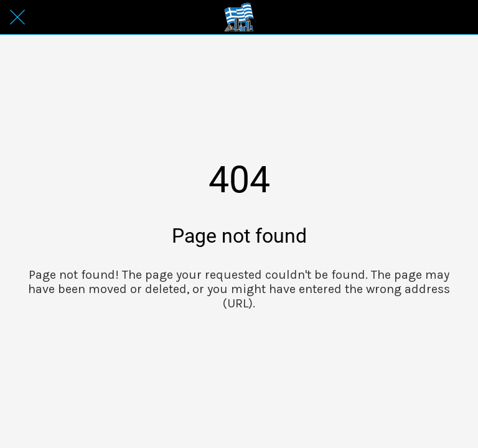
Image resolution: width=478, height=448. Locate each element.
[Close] (17, 17)
